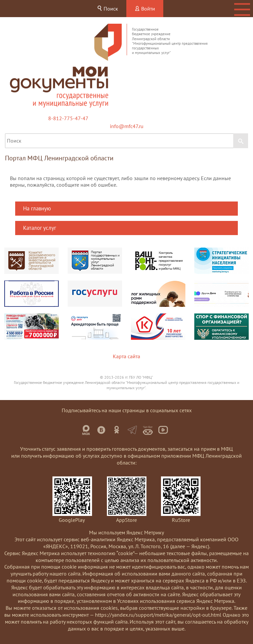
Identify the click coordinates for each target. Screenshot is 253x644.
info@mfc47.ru (127, 126)
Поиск (108, 9)
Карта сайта (127, 356)
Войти (145, 9)
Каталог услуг (40, 228)
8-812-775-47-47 (68, 118)
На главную (37, 208)
